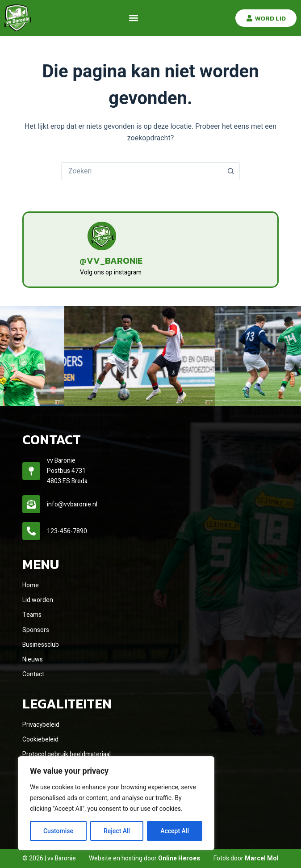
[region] (116, 803)
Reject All (117, 831)
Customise (58, 831)
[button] (134, 18)
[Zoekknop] (231, 171)
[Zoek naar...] (142, 171)
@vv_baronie (111, 261)
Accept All (175, 831)
